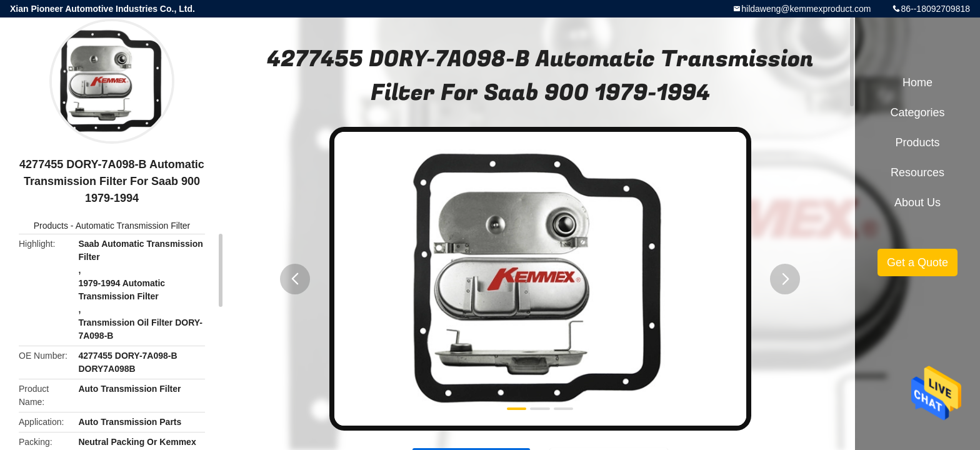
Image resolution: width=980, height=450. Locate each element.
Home (917, 82)
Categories (917, 112)
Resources (917, 172)
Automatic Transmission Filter (133, 226)
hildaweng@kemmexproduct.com (806, 9)
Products (51, 226)
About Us (917, 202)
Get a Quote (917, 262)
